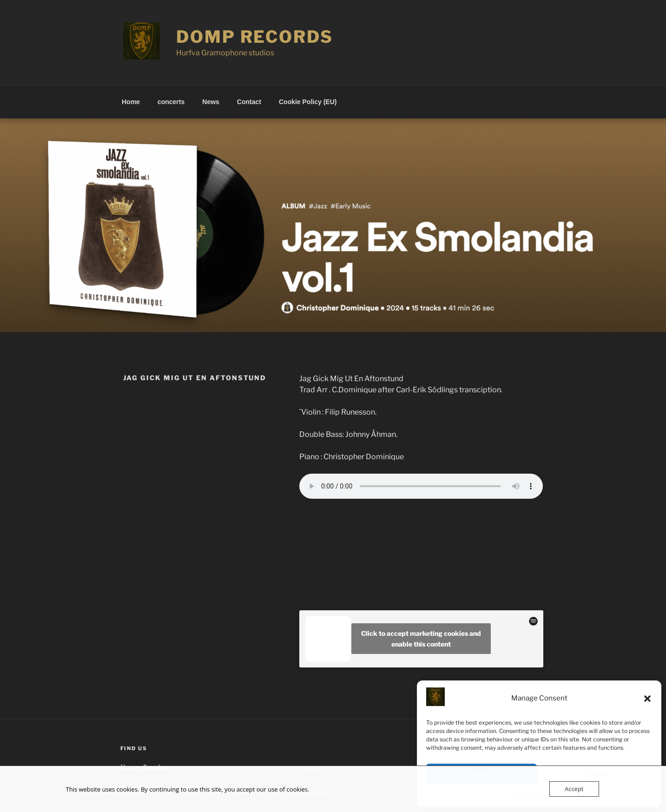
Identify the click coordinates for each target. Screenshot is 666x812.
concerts (171, 102)
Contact (249, 102)
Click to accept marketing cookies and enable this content (421, 639)
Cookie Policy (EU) (308, 102)
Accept (574, 789)
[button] (647, 699)
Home (131, 102)
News (211, 102)
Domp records (255, 37)
